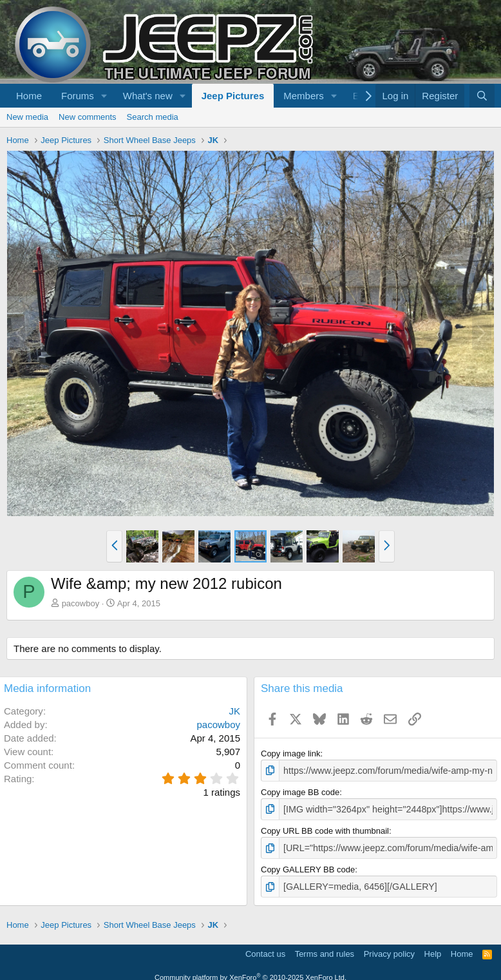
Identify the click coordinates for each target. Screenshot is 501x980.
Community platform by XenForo (250, 973)
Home (29, 96)
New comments (88, 117)
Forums (78, 96)
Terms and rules (325, 949)
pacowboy (81, 603)
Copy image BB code (300, 791)
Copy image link (291, 754)
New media (27, 117)
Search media (153, 117)
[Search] (482, 96)
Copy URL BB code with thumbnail (325, 828)
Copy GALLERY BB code (308, 866)
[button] (104, 96)
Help (433, 949)
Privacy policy (389, 949)
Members (304, 96)
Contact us (265, 949)
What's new (148, 96)
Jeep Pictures (233, 96)
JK (234, 711)
